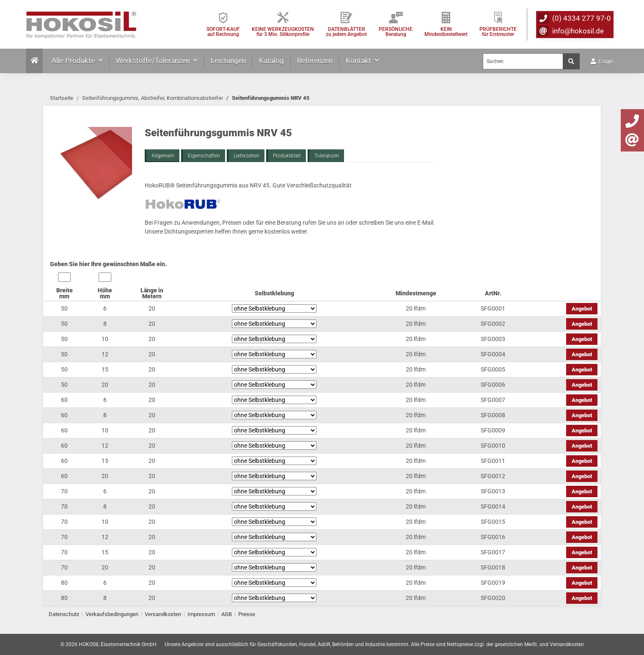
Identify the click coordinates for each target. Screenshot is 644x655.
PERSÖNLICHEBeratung (396, 32)
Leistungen (228, 61)
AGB (227, 614)
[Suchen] (523, 61)
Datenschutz (64, 614)
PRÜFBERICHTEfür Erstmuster (498, 32)
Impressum (201, 614)
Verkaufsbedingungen (112, 614)
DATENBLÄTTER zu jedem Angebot (346, 32)
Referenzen (315, 61)
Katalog (271, 61)
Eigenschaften (204, 156)
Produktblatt (287, 156)
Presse (247, 614)
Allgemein (163, 156)
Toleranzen (327, 156)
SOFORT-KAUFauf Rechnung (223, 32)
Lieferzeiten (246, 156)
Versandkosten (163, 614)
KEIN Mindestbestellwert (446, 32)
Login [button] (602, 61)
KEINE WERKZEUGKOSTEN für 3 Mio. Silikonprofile (283, 32)
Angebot (582, 309)
